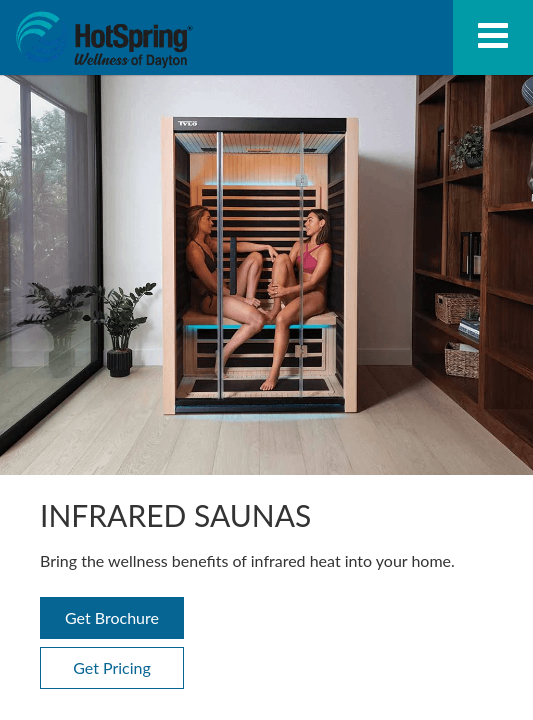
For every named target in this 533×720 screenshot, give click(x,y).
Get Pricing (112, 667)
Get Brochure (112, 617)
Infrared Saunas (104, 40)
